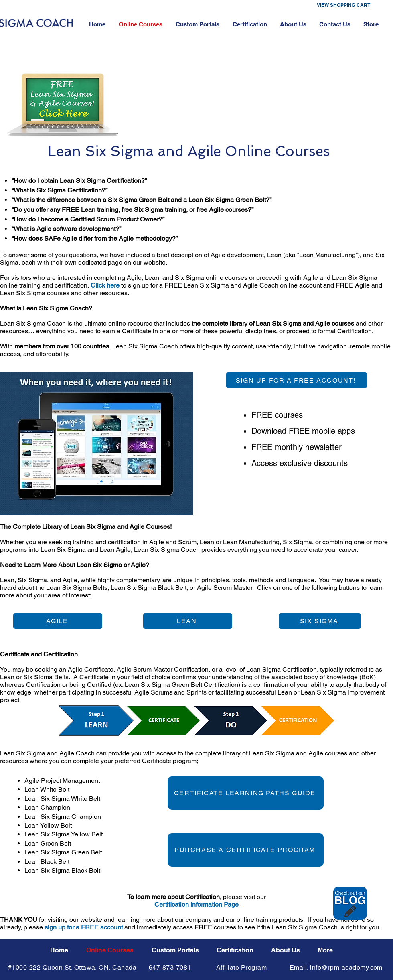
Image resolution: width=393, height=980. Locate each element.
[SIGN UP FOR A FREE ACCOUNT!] (297, 380)
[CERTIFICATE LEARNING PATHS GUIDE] (246, 793)
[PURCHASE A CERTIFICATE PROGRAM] (246, 850)
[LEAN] (188, 621)
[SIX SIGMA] (320, 621)
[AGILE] (58, 621)
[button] (349, 5)
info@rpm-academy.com (346, 967)
